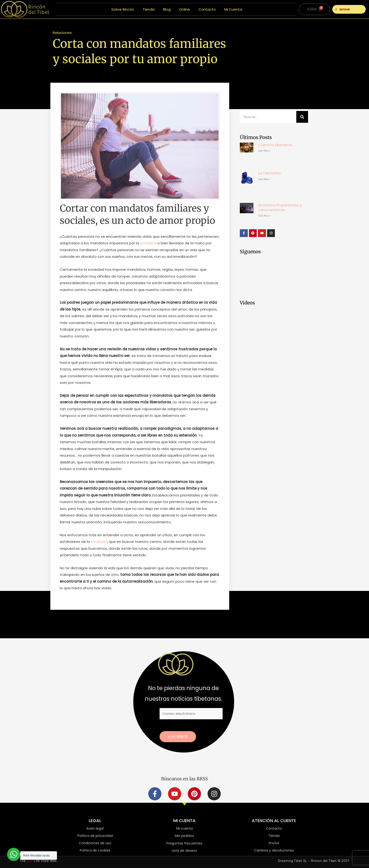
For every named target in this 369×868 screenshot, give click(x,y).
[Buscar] (302, 117)
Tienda (149, 9)
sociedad (148, 243)
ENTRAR (342, 9)
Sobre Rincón (123, 9)
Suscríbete (178, 737)
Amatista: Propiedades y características (280, 207)
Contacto (207, 9)
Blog (167, 9)
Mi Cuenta (233, 9)
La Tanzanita (269, 173)
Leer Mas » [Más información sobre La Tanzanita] (264, 179)
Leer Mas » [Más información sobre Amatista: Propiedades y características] (264, 216)
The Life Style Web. (38, 861)
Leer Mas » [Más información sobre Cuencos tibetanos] (264, 151)
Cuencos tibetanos (275, 145)
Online (184, 9)
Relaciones (62, 33)
